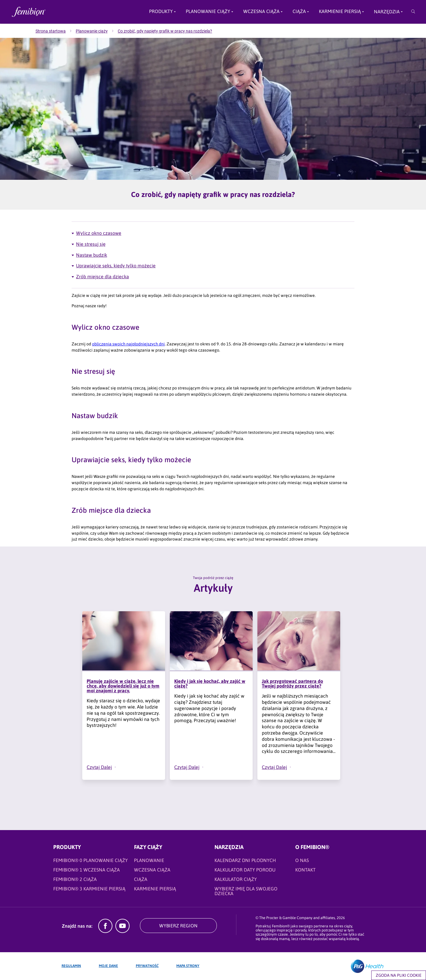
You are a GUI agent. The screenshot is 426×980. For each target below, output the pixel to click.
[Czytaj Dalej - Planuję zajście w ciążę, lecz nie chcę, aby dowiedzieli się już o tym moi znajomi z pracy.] (104, 767)
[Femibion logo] (53, 12)
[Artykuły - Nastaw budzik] (213, 255)
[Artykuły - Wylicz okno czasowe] (213, 233)
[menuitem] (56, 31)
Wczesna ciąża (261, 11)
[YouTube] (122, 931)
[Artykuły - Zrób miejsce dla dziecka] (213, 277)
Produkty (161, 11)
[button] (115, 767)
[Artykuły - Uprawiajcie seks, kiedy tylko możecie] (213, 266)
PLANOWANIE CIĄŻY (208, 11)
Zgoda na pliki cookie (399, 975)
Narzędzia (387, 12)
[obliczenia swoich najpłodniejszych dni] (128, 344)
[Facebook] (105, 931)
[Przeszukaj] (413, 12)
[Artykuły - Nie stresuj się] (213, 244)
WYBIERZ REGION (178, 926)
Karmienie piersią (340, 11)
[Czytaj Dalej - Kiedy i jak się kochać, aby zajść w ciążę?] (192, 767)
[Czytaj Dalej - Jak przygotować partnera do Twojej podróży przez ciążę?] (280, 767)
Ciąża (299, 11)
